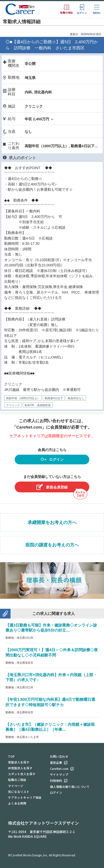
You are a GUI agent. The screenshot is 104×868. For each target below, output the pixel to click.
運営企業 (56, 763)
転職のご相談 (17, 780)
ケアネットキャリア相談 (25, 797)
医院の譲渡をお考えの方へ (52, 545)
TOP (11, 756)
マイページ (16, 786)
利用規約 (56, 781)
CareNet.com (59, 769)
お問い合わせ (59, 756)
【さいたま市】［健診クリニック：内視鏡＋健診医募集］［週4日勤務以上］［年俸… (50, 727)
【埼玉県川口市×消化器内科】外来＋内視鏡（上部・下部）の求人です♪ (51, 677)
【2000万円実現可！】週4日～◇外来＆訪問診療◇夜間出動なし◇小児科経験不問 (52, 652)
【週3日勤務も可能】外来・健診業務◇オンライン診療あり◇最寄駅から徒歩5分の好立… (51, 628)
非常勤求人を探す (20, 768)
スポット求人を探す (22, 774)
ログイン (52, 460)
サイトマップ (59, 774)
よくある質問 (17, 803)
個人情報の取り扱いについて (70, 787)
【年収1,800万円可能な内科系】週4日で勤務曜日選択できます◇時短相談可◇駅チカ (50, 702)
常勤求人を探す (19, 762)
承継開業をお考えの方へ (52, 522)
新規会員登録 (52, 487)
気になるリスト (19, 792)
